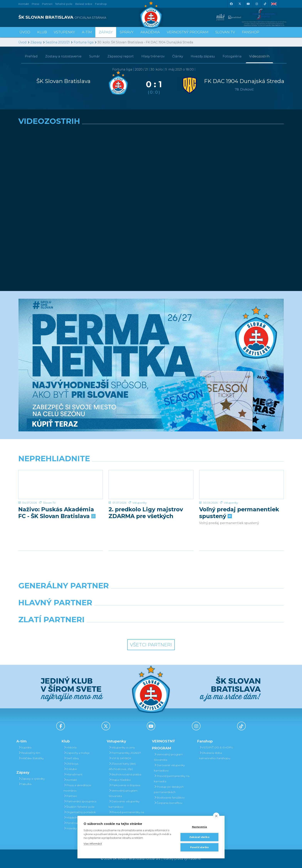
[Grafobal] (117, 612)
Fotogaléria (232, 56)
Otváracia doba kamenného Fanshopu (215, 756)
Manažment (73, 774)
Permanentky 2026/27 (125, 753)
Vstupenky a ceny (122, 747)
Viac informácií (93, 844)
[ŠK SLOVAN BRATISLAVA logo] (83, 17)
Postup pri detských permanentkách (169, 789)
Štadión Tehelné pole (79, 807)
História (70, 747)
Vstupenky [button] (64, 32)
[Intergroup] (117, 629)
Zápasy (36, 42)
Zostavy (63, 56)
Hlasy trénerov (153, 56)
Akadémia (150, 32)
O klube (70, 769)
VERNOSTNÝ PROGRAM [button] (188, 32)
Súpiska (25, 747)
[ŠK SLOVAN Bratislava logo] (151, 14)
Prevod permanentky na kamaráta (126, 815)
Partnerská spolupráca (80, 801)
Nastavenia (200, 827)
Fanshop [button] (251, 32)
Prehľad (31, 56)
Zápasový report (121, 56)
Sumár (94, 56)
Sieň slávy (71, 758)
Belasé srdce (84, 4)
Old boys (71, 764)
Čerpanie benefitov (168, 803)
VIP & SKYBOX (120, 758)
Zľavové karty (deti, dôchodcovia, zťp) (122, 766)
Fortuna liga (84, 42)
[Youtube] (248, 4)
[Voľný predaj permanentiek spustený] (241, 485)
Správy (127, 32)
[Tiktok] (265, 4)
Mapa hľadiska (120, 780)
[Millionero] (185, 612)
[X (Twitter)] (240, 4)
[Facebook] (231, 4)
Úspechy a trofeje (77, 753)
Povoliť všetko (200, 847)
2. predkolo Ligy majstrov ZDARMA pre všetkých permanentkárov (146, 513)
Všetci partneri (151, 645)
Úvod (25, 32)
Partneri (70, 796)
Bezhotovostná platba (125, 774)
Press (35, 4)
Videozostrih (259, 56)
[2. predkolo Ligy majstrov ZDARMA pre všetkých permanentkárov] (151, 485)
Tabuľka (25, 784)
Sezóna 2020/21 (58, 42)
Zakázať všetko (199, 837)
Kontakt (70, 780)
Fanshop (101, 4)
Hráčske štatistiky (31, 758)
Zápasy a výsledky (31, 779)
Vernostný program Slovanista (123, 793)
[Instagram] (257, 4)
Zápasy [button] (106, 32)
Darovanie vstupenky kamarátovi (124, 804)
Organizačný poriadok (80, 812)
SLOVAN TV (225, 32)
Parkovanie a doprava (124, 785)
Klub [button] (42, 32)
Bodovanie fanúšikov (169, 798)
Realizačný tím (29, 753)
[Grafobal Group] (185, 629)
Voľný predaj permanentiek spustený (239, 513)
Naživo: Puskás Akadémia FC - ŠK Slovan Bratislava (57, 513)
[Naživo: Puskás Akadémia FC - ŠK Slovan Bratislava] (61, 485)
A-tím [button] (87, 32)
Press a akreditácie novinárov (77, 788)
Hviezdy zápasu (203, 56)
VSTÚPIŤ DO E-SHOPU (216, 747)
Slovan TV (49, 503)
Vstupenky (140, 503)
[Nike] (151, 595)
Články (178, 56)
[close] (216, 816)
